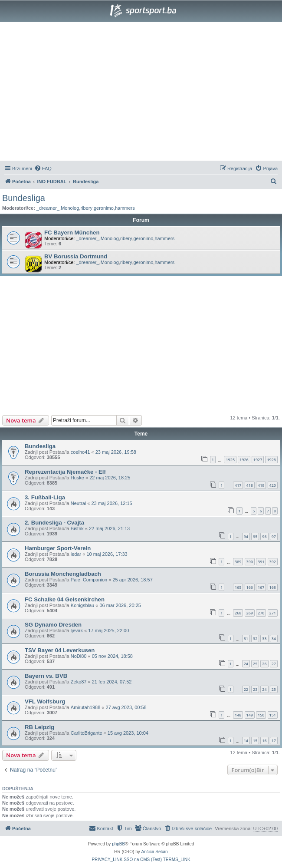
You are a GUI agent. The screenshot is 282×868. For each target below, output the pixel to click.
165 (238, 587)
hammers (125, 208)
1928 (271, 460)
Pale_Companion (89, 580)
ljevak (77, 630)
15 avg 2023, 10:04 (128, 733)
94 (246, 536)
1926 (244, 460)
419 (261, 485)
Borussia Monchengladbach (63, 574)
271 (273, 613)
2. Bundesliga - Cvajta (54, 523)
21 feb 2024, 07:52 (112, 682)
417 (238, 485)
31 (246, 639)
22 (246, 689)
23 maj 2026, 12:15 (112, 503)
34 (274, 639)
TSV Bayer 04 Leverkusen (60, 650)
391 (261, 562)
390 (250, 562)
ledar (76, 554)
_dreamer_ (48, 208)
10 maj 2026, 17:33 (107, 554)
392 (273, 562)
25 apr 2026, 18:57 (132, 580)
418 (250, 485)
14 (246, 741)
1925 (230, 460)
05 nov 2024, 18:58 (112, 656)
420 (273, 485)
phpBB (118, 844)
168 (273, 587)
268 (238, 613)
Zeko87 (79, 682)
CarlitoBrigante (87, 733)
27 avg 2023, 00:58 (126, 707)
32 (255, 639)
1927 (258, 460)
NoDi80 (79, 656)
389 (238, 562)
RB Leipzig (39, 727)
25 (255, 664)
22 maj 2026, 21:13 (109, 528)
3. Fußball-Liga (45, 497)
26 (264, 664)
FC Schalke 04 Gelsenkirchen (65, 599)
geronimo (104, 208)
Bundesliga (24, 198)
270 (261, 613)
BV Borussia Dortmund (76, 256)
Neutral (78, 503)
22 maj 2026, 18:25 (110, 478)
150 (261, 715)
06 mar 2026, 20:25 (120, 605)
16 (264, 741)
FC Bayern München (72, 233)
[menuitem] (43, 168)
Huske (77, 478)
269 (250, 613)
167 (261, 587)
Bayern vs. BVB (46, 676)
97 (274, 536)
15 (255, 741)
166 (250, 587)
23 (255, 689)
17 (274, 741)
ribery (86, 208)
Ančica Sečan (155, 852)
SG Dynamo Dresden (53, 625)
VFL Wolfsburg (45, 701)
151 (273, 715)
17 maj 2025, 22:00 (108, 630)
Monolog (70, 208)
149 (250, 715)
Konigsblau (82, 605)
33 (264, 639)
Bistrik (77, 528)
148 (238, 715)
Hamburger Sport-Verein (58, 548)
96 (264, 536)
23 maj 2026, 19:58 (116, 452)
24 (246, 664)
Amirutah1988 (86, 707)
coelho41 (80, 452)
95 (255, 536)
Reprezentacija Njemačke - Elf (65, 472)
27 (274, 664)
